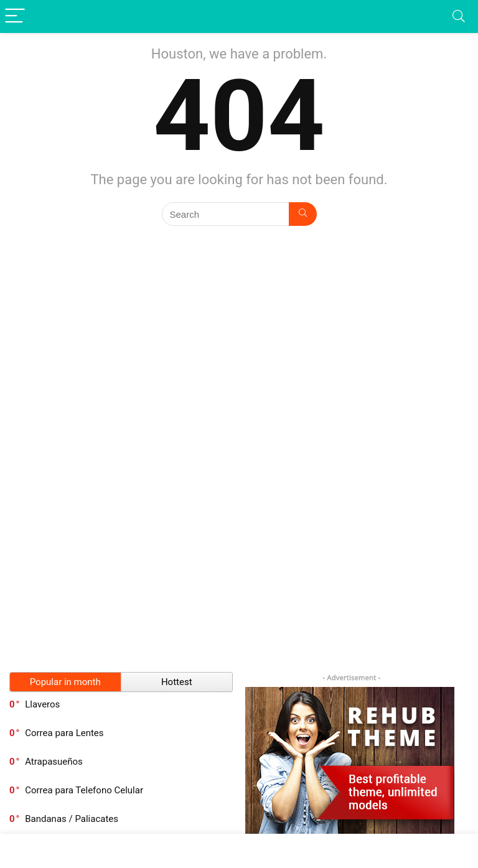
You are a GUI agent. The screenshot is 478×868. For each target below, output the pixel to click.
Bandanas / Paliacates (72, 819)
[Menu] (15, 16)
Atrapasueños (54, 762)
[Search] (459, 16)
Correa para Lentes (64, 733)
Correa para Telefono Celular (84, 790)
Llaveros (42, 704)
